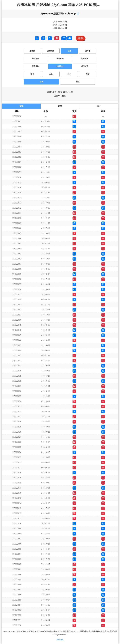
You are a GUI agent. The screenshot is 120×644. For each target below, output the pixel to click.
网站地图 (60, 639)
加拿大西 (51, 51)
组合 (32, 74)
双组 (78, 82)
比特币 (88, 51)
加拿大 (32, 51)
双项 (41, 82)
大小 (69, 74)
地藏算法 (60, 66)
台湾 (69, 51)
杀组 (51, 74)
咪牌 (80, 38)
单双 (88, 74)
